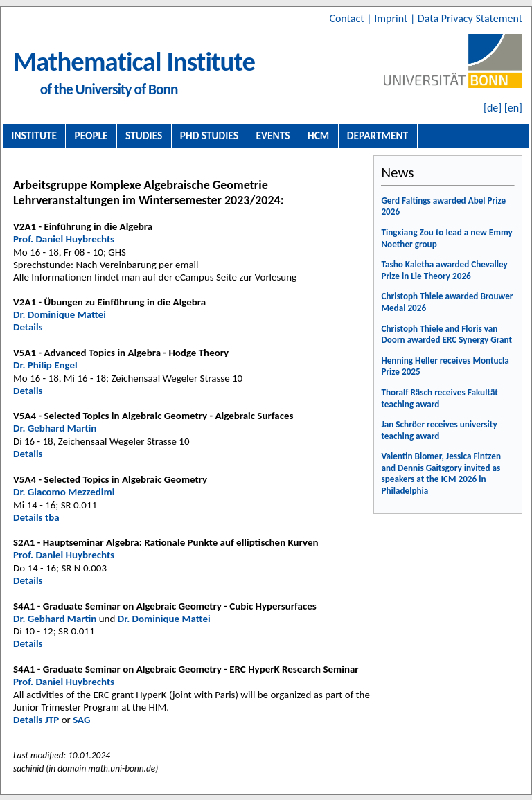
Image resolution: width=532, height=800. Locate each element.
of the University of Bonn (109, 89)
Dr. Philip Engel (45, 365)
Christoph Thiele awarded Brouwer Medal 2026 (447, 302)
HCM (318, 135)
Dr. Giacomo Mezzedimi (64, 492)
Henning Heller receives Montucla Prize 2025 (445, 366)
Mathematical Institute (134, 61)
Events (273, 135)
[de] (493, 108)
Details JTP (36, 720)
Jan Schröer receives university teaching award (439, 430)
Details (28, 327)
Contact (348, 18)
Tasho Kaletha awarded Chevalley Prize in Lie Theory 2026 (444, 270)
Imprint (392, 18)
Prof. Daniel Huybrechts (64, 239)
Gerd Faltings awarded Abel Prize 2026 (443, 206)
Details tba (36, 517)
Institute (34, 135)
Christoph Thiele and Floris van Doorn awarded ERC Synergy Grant (446, 335)
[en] (513, 108)
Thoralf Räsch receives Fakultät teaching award (439, 398)
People (91, 135)
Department (378, 135)
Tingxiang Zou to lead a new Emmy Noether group (446, 238)
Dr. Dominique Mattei (60, 314)
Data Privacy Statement (470, 18)
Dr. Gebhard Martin (55, 428)
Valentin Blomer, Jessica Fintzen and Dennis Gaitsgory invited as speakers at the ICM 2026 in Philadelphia (441, 473)
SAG (81, 720)
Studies (144, 135)
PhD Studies (209, 135)
